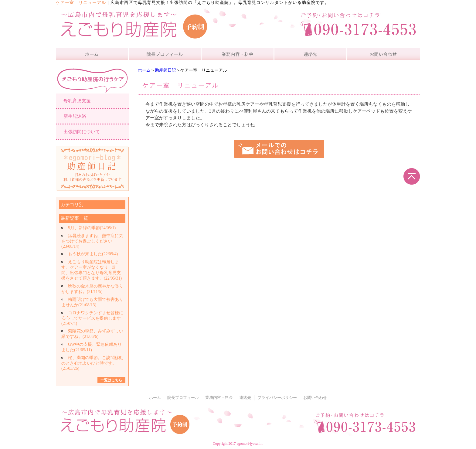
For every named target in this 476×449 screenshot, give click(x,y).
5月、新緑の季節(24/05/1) (92, 228)
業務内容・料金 (219, 398)
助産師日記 (165, 70)
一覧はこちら (111, 380)
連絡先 (245, 398)
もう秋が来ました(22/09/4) (93, 254)
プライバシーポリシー (277, 398)
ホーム (144, 70)
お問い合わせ (315, 398)
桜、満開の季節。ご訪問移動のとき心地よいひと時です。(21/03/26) (92, 363)
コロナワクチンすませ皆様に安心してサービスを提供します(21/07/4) (92, 318)
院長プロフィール (183, 398)
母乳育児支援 (77, 101)
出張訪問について (82, 132)
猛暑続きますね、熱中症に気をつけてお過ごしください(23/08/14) (92, 241)
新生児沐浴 (75, 116)
